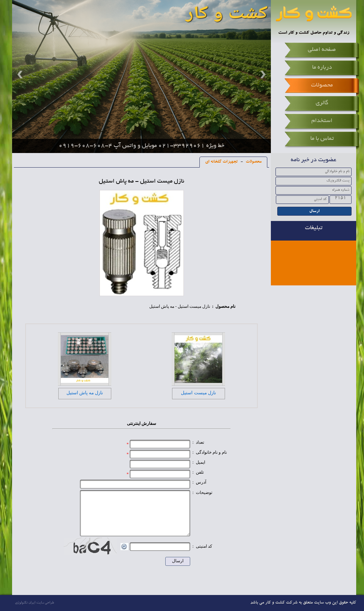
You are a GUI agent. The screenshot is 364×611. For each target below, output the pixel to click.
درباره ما (322, 68)
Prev (21, 74)
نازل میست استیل (199, 393)
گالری (322, 103)
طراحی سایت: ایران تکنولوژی (34, 603)
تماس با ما (322, 139)
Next (262, 74)
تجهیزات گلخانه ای (221, 162)
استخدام (322, 121)
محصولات (322, 85)
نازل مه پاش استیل (85, 393)
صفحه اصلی (322, 50)
